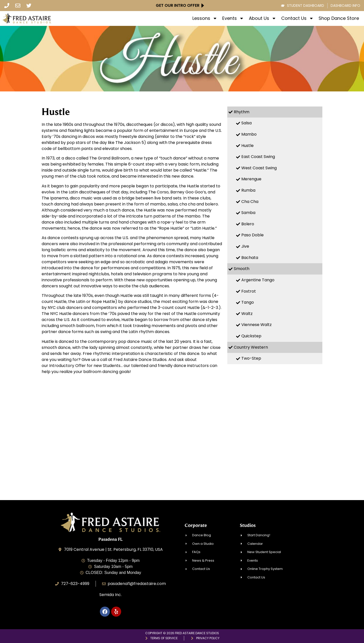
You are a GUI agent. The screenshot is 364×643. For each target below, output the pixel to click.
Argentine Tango (258, 280)
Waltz (247, 314)
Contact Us (297, 18)
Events (233, 18)
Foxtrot (249, 291)
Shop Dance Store (339, 18)
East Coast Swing (258, 157)
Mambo (249, 134)
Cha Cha (250, 202)
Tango (248, 302)
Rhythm (242, 112)
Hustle (247, 146)
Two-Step (251, 358)
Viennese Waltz (257, 325)
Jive (245, 246)
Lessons (205, 18)
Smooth (242, 269)
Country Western (251, 347)
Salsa (246, 123)
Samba (248, 213)
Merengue (251, 179)
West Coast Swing (259, 168)
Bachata (250, 258)
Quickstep (251, 336)
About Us (263, 18)
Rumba (248, 190)
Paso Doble (252, 235)
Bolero (248, 224)
